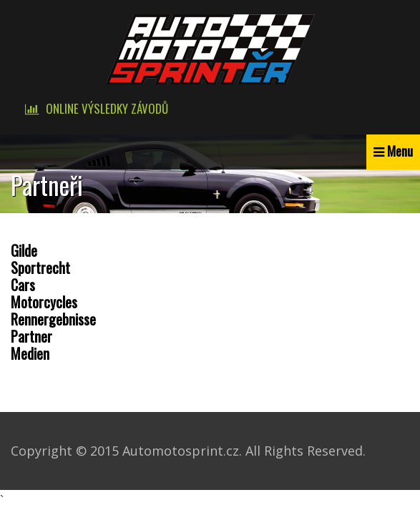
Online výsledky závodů (107, 108)
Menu (400, 151)
